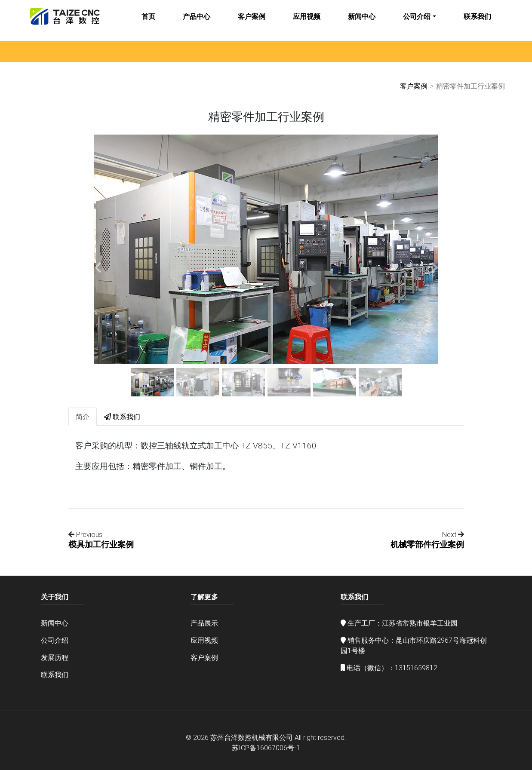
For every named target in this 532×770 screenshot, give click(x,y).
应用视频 (307, 22)
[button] (98, 268)
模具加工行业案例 (101, 544)
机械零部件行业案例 (427, 544)
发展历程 (55, 657)
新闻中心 (362, 22)
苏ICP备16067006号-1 (266, 748)
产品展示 (204, 623)
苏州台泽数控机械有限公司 (252, 737)
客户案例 (252, 22)
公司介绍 (417, 22)
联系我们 (477, 22)
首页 (148, 22)
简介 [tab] (83, 417)
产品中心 (197, 22)
